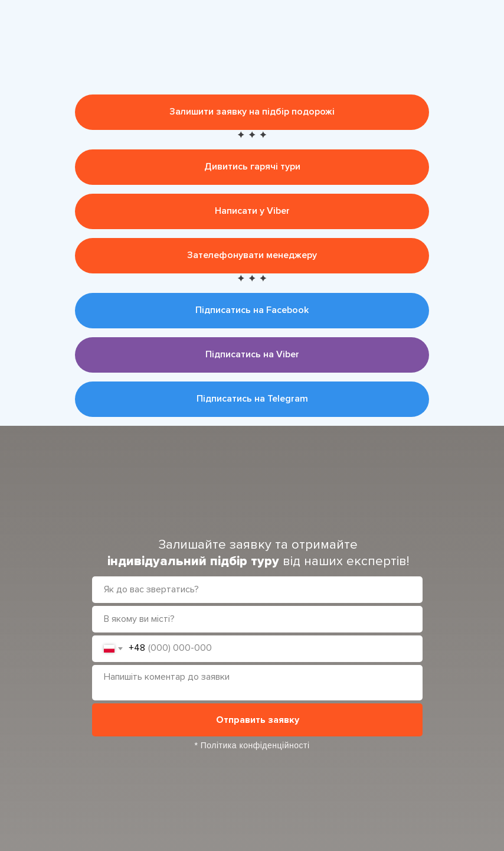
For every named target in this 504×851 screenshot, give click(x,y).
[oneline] (257, 619)
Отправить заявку (258, 720)
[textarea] (257, 683)
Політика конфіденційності (255, 745)
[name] (257, 590)
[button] (252, 112)
